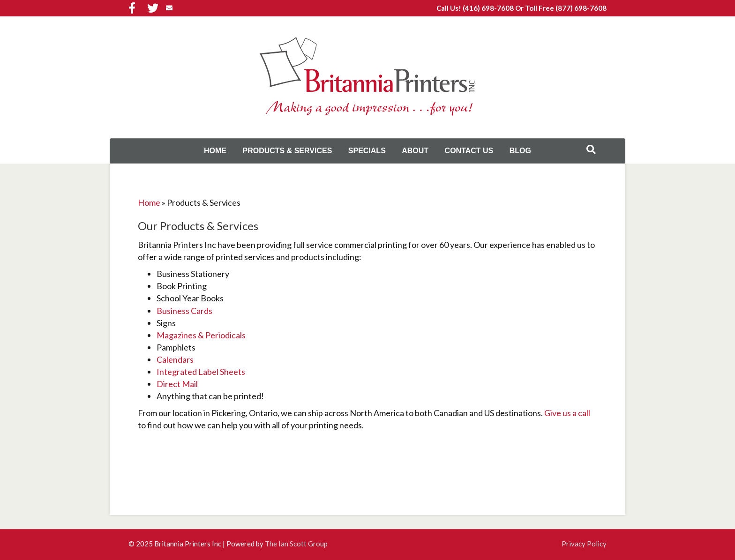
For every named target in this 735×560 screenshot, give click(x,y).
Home (215, 151)
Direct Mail (177, 384)
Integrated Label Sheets (201, 372)
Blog (520, 151)
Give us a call (567, 413)
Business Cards (184, 311)
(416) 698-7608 (488, 8)
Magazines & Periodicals (201, 335)
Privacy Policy (584, 544)
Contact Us (469, 151)
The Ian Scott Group (296, 544)
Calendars (175, 359)
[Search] (591, 149)
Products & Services (287, 151)
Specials (367, 151)
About (415, 151)
